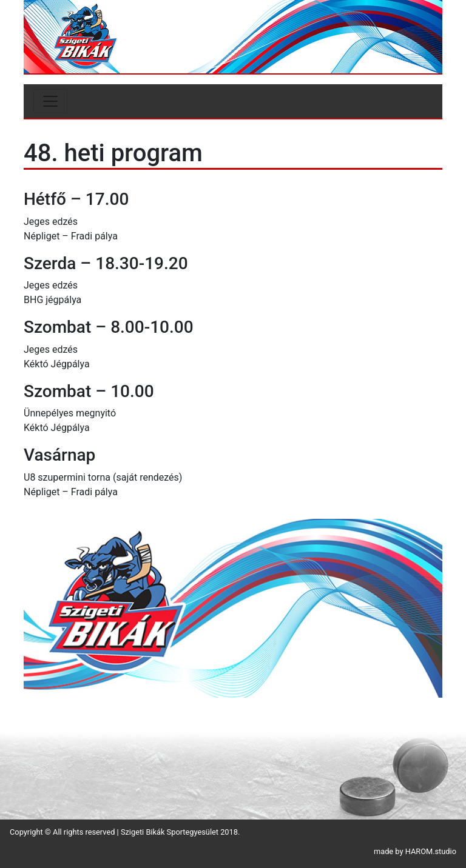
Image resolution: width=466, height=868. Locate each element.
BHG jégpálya (52, 300)
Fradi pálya (94, 236)
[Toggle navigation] (50, 101)
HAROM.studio (431, 851)
